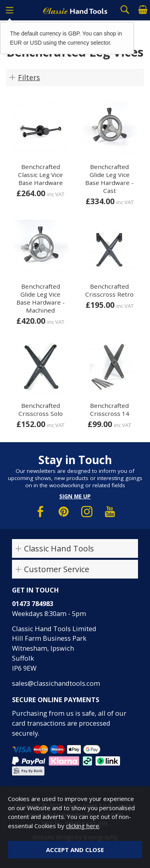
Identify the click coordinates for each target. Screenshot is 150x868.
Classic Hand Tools (59, 548)
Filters (29, 77)
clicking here (83, 826)
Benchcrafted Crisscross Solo (41, 409)
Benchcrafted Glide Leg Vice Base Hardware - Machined (41, 298)
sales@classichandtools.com (56, 683)
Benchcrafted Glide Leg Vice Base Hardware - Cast (109, 179)
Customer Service (57, 569)
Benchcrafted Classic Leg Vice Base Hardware (40, 175)
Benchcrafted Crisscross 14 (110, 409)
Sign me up (75, 496)
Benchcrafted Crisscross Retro (109, 290)
